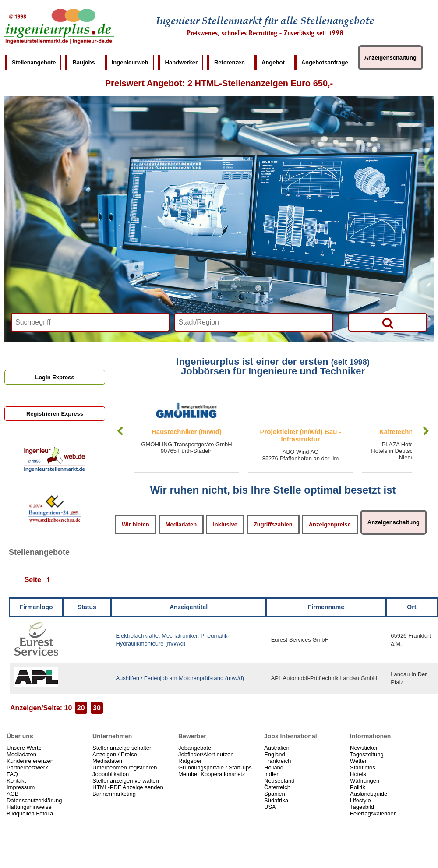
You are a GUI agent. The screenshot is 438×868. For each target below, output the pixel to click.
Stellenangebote (34, 62)
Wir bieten (136, 524)
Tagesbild (362, 807)
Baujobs (83, 62)
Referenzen (230, 62)
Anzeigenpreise (330, 524)
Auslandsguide (369, 794)
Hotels (358, 774)
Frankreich (277, 761)
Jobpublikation (111, 774)
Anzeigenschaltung (390, 58)
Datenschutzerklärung (34, 800)
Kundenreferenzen (30, 761)
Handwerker (181, 62)
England (275, 754)
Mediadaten (181, 524)
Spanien (275, 794)
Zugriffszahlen (273, 524)
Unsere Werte (24, 748)
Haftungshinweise (29, 807)
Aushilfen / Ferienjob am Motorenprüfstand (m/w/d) (180, 678)
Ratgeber (190, 761)
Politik (358, 787)
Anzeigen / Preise (115, 754)
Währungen (365, 781)
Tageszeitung (367, 754)
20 (81, 708)
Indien (272, 774)
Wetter (358, 761)
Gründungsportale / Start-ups (215, 767)
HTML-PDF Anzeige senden (128, 787)
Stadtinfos (363, 767)
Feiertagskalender (373, 813)
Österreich (277, 787)
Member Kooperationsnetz (212, 774)
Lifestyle (360, 800)
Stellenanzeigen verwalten (126, 781)
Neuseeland (279, 781)
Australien (277, 748)
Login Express (55, 377)
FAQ (12, 774)
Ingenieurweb (130, 62)
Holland (274, 767)
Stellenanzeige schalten (122, 748)
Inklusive (225, 524)
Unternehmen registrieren (125, 767)
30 (97, 708)
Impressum (21, 787)
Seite (33, 580)
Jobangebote (195, 748)
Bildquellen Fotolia (30, 813)
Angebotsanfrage (325, 62)
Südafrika (276, 800)
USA (270, 807)
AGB (12, 794)
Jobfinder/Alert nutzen (206, 754)
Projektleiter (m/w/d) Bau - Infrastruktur (300, 435)
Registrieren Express (55, 414)
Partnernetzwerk (27, 767)
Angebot (273, 62)
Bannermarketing (114, 794)
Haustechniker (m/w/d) (187, 432)
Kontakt (16, 781)
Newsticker (364, 748)
